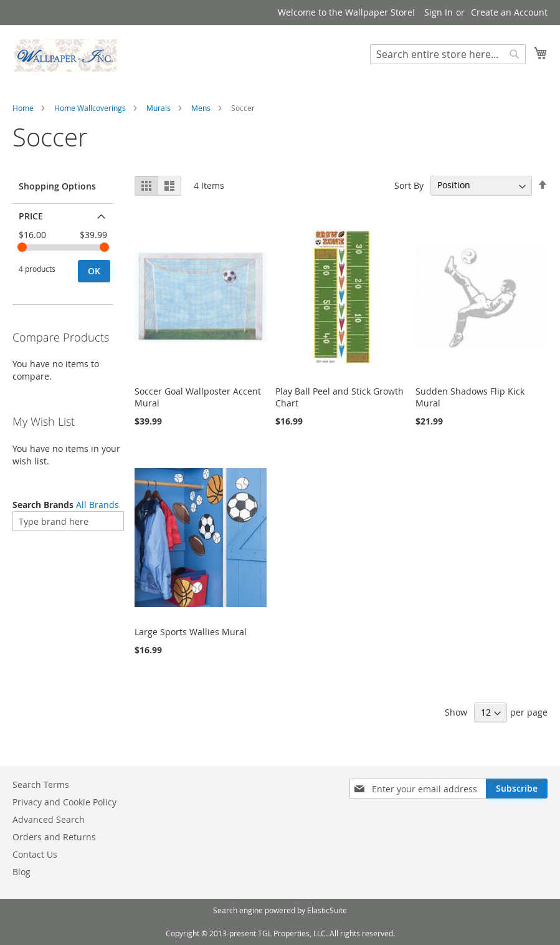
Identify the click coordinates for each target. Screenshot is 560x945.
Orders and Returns (54, 837)
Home (23, 108)
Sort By (409, 185)
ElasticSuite (327, 910)
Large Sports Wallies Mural (191, 632)
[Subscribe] (517, 789)
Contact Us (35, 854)
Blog (21, 872)
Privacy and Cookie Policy (64, 802)
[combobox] (448, 54)
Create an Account (509, 12)
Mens (201, 108)
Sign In (439, 12)
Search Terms (41, 784)
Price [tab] (31, 216)
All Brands (97, 505)
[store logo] (65, 55)
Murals (159, 108)
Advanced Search (49, 819)
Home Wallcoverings (90, 108)
